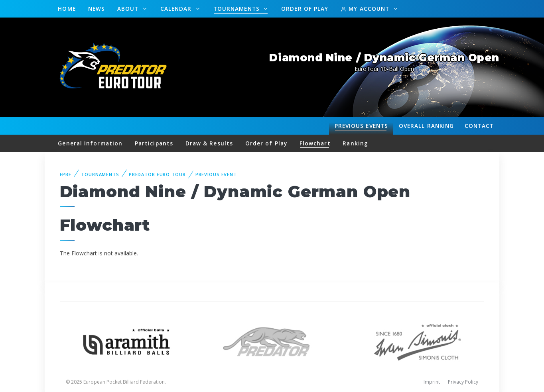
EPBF (66, 174)
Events (361, 126)
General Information (90, 143)
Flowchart (315, 143)
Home (67, 9)
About (129, 9)
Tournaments (238, 9)
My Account (366, 9)
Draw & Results (209, 143)
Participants (154, 143)
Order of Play (305, 9)
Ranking (426, 126)
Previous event (216, 174)
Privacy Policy (463, 382)
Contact (479, 126)
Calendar (177, 9)
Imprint (432, 382)
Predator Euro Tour (157, 174)
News (97, 9)
